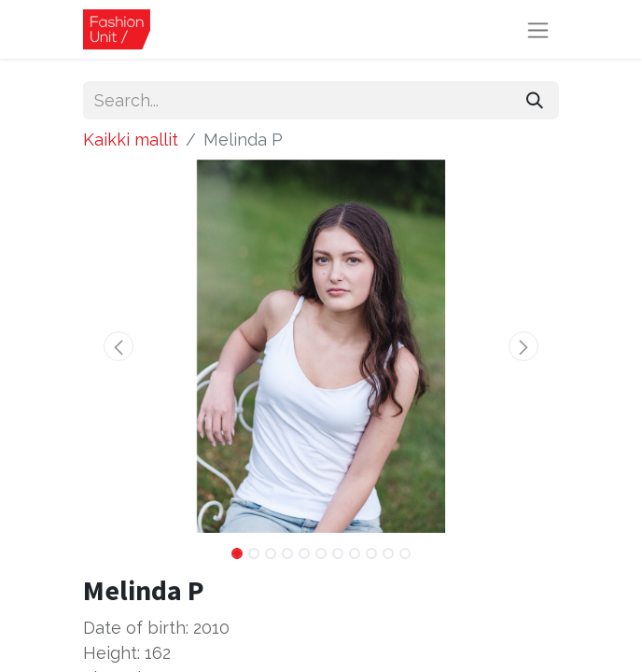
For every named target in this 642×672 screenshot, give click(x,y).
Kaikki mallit (131, 140)
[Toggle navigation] (538, 29)
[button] (119, 346)
